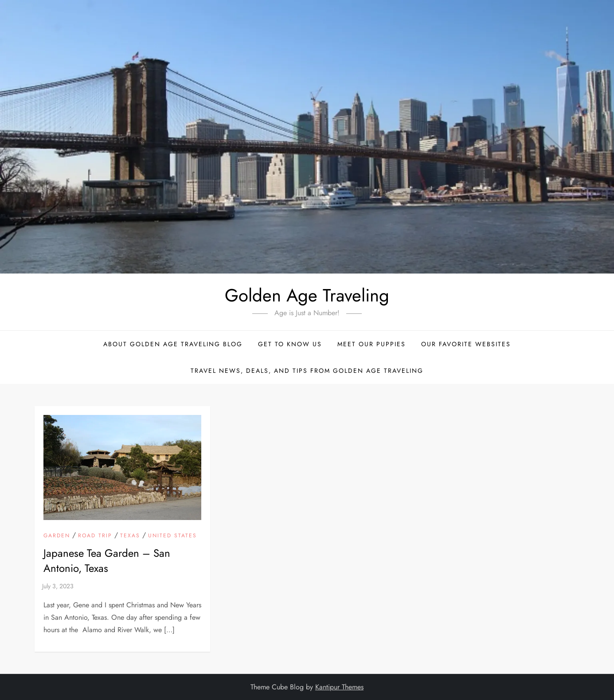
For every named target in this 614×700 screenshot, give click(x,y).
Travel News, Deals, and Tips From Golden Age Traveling (307, 371)
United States (172, 536)
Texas (130, 536)
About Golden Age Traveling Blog (173, 344)
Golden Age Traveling (307, 295)
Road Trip (95, 536)
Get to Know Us (290, 344)
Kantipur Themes (339, 687)
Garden (57, 536)
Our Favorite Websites (466, 344)
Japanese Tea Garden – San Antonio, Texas (107, 561)
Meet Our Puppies (372, 344)
